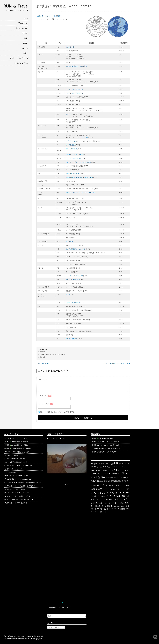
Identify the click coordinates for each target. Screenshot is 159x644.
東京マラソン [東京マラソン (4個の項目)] (121, 485)
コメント (42, 380)
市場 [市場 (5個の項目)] (120, 481)
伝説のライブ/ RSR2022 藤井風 (15, 489)
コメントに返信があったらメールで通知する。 (57, 412)
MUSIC (25, 53)
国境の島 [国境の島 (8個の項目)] (114, 481)
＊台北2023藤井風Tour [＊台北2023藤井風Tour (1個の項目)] (118, 506)
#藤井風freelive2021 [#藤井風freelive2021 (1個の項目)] (124, 464)
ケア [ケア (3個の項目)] (122, 470)
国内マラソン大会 (22, 28)
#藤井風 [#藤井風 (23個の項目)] (114, 463)
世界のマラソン (22, 23)
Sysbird (40, 639)
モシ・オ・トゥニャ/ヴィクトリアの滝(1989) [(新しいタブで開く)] (80, 192)
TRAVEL (25, 33)
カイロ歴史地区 (71, 145)
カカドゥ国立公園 (71, 149)
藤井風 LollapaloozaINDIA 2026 (103, 438)
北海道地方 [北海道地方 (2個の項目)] (100, 481)
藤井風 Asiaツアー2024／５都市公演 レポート (107, 445)
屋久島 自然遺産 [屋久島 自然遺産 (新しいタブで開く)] (71, 339)
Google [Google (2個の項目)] (98, 470)
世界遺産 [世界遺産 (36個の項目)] (101, 477)
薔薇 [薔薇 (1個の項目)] (127, 486)
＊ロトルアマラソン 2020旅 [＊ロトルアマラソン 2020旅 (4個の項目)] (103, 506)
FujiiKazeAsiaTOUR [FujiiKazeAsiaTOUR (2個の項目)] (120, 467)
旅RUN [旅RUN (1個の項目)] (94, 486)
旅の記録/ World (43, 363)
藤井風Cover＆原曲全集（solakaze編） (19, 448)
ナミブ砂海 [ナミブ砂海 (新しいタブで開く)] (69, 241)
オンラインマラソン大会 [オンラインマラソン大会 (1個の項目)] (107, 470)
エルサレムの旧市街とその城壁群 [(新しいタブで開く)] (76, 66)
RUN (26, 38)
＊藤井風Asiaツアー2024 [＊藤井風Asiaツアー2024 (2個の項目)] (110, 509)
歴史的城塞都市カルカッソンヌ (76, 249)
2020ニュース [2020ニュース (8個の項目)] (108, 467)
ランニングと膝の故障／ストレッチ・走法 (115, 363)
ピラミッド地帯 (83, 137)
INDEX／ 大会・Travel (21, 63)
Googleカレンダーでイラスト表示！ (17, 438)
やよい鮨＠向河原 (11, 472)
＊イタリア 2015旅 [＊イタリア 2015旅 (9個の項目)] (111, 489)
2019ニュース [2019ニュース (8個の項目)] (96, 467)
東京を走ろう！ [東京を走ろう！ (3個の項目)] (111, 485)
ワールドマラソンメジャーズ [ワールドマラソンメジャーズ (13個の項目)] (105, 473)
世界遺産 (42, 357)
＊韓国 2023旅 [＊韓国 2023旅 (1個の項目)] (102, 512)
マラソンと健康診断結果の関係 (15, 459)
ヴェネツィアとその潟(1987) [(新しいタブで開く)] (75, 89)
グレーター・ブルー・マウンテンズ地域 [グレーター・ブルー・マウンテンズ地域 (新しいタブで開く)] (78, 162)
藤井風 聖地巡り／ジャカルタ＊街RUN (104, 452)
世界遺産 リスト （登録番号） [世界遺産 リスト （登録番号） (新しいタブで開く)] (49, 16)
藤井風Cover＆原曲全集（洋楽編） (17, 442)
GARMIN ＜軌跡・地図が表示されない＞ (18, 452)
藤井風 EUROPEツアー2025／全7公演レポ (106, 442)
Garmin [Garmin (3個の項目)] (93, 470)
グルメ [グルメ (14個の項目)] (117, 470)
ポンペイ (69, 114)
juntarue (42, 352)
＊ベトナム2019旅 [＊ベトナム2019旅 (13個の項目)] (116, 496)
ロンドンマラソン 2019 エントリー (17, 493)
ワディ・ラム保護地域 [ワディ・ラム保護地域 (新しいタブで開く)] (73, 302)
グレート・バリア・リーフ (74, 154)
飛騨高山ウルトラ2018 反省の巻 (16, 503)
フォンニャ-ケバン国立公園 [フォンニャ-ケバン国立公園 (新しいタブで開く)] (74, 276)
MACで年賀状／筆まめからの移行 (16, 462)
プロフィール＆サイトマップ (19, 58)
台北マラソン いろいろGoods (15, 469)
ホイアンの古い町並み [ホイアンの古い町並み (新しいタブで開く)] (73, 279)
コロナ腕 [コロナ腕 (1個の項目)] (126, 470)
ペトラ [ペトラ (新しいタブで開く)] (68, 295)
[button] (67, 523)
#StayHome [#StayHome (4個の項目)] (105, 464)
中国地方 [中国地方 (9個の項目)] (110, 477)
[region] (67, 527)
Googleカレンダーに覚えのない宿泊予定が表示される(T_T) (24, 482)
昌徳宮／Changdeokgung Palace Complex (79, 177)
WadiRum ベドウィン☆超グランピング (18, 496)
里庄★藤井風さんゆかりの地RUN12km (19, 479)
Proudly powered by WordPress (13, 639)
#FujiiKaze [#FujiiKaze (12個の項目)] (95, 464)
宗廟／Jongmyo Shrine (73, 173)
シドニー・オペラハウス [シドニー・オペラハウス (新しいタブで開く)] (74, 158)
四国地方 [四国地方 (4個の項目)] (107, 481)
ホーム (26, 18)
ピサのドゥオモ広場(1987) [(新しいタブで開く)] (74, 93)
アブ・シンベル (71, 141)
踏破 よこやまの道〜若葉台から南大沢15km (20, 499)
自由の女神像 (70, 47)
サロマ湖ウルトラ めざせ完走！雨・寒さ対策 (20, 486)
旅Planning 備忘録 (12, 455)
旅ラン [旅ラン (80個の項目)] (101, 485)
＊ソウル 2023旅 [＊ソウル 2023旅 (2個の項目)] (102, 496)
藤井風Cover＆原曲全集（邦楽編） (17, 445)
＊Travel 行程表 (60, 354)
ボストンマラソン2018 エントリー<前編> (18, 465)
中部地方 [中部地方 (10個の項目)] (118, 477)
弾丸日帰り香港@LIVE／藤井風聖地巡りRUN (107, 448)
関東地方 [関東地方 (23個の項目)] (98, 489)
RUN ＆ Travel (16, 6)
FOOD (25, 43)
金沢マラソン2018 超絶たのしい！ (17, 476)
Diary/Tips (25, 48)
